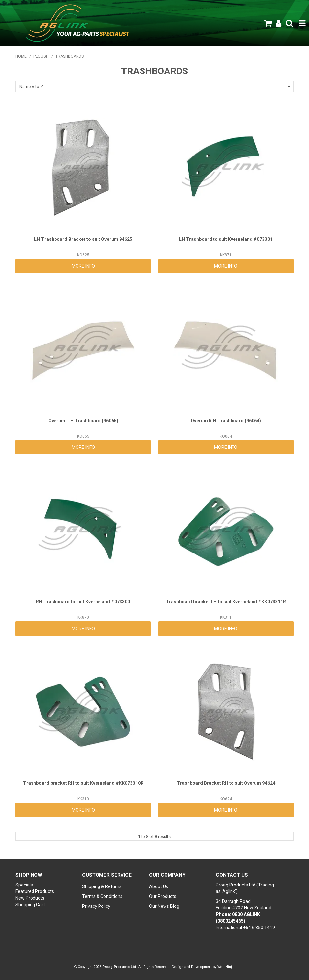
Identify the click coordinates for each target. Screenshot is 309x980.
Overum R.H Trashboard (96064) (226, 421)
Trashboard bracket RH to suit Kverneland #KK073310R (83, 783)
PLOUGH (41, 56)
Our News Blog (164, 906)
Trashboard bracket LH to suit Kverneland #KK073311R (226, 602)
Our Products (163, 896)
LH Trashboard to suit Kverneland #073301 (226, 239)
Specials (24, 885)
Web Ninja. (226, 967)
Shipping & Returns (102, 886)
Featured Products (35, 891)
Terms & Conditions (102, 896)
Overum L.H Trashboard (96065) (83, 421)
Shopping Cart (30, 905)
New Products (30, 898)
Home (21, 56)
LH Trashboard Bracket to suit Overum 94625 (83, 239)
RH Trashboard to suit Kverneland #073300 (83, 602)
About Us (159, 886)
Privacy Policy (96, 906)
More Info (83, 266)
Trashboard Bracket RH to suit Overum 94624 (226, 783)
